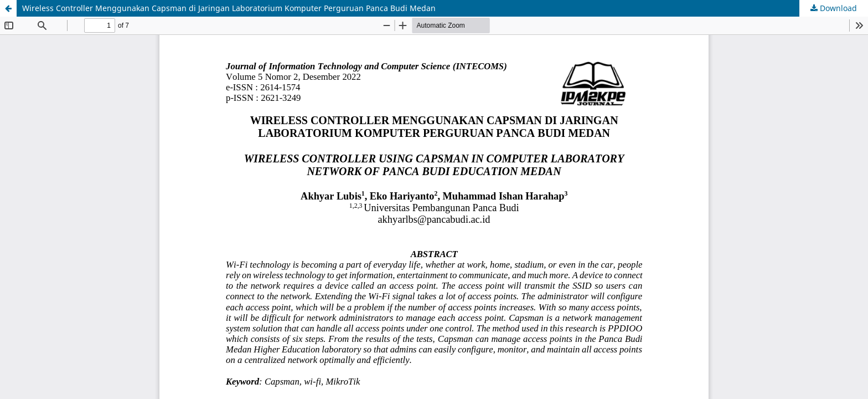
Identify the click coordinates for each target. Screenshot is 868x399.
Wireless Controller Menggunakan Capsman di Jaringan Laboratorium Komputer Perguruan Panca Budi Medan (229, 8)
